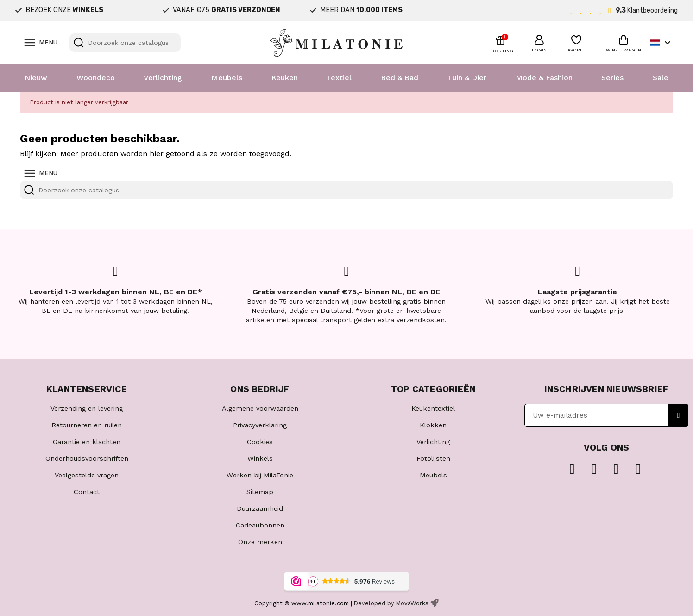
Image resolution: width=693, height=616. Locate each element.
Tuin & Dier (467, 78)
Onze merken (260, 542)
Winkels (260, 458)
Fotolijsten (433, 458)
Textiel (339, 78)
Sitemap (260, 492)
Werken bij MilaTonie (260, 475)
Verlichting (163, 78)
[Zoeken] (125, 43)
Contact (87, 492)
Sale (661, 78)
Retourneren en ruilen (87, 425)
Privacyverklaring (260, 425)
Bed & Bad (400, 78)
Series (612, 78)
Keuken (285, 78)
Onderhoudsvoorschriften (87, 458)
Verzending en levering (87, 408)
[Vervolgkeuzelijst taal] (662, 43)
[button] (539, 42)
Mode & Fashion (544, 78)
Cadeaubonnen (260, 525)
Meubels (227, 78)
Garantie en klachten (87, 442)
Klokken (433, 425)
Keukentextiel (433, 408)
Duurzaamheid (260, 508)
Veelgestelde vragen (87, 475)
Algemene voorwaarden (260, 408)
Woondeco (96, 78)
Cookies (260, 442)
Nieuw (36, 78)
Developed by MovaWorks (391, 603)
